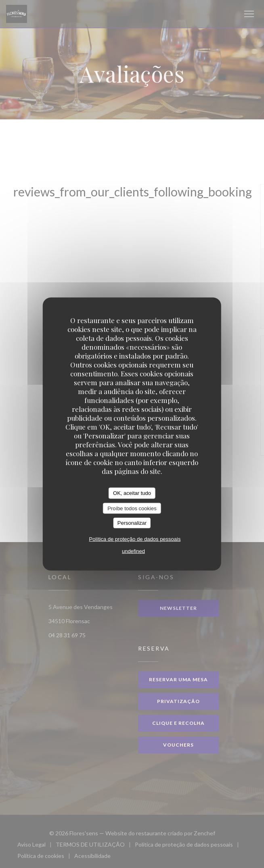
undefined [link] (133, 551)
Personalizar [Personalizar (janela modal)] (132, 523)
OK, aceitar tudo (132, 493)
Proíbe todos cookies (132, 508)
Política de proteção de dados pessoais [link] (135, 539)
